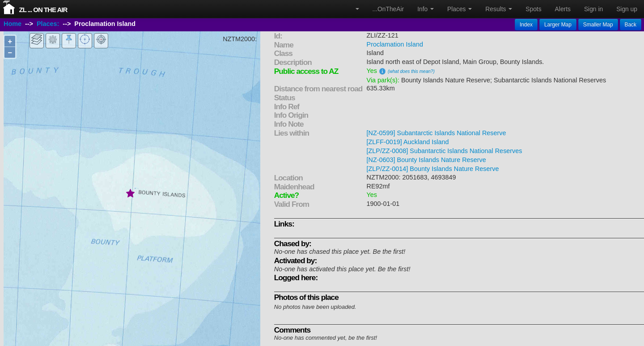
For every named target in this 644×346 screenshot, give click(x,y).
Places (460, 9)
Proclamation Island (395, 44)
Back (631, 25)
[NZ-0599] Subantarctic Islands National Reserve (436, 133)
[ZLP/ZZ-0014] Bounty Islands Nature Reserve (433, 169)
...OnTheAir (388, 9)
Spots (533, 9)
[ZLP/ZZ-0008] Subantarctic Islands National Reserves (445, 151)
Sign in (593, 9)
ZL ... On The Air (43, 10)
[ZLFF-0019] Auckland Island (408, 142)
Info (426, 9)
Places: (48, 24)
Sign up (627, 9)
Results (499, 9)
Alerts (563, 9)
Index (526, 25)
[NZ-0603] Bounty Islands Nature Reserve (426, 160)
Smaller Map (598, 25)
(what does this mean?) (411, 71)
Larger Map (558, 25)
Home (13, 24)
